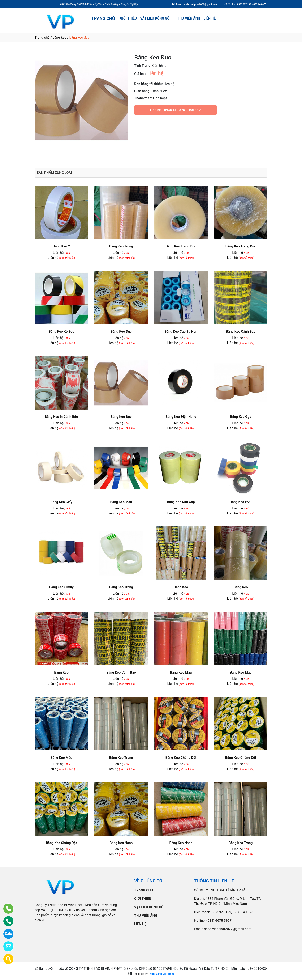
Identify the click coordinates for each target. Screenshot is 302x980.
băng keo (59, 37)
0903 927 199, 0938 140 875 (232, 912)
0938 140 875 (175, 110)
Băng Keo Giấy (61, 502)
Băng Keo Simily (61, 587)
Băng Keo (181, 587)
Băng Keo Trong (121, 246)
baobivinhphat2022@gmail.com (228, 929)
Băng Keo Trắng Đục (181, 246)
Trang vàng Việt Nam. (161, 974)
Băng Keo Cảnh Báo (241, 332)
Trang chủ (42, 37)
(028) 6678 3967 (219, 920)
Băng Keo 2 (61, 246)
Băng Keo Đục (121, 332)
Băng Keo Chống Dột (181, 758)
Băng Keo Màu (121, 502)
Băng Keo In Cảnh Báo (61, 417)
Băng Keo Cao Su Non (181, 332)
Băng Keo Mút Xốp (181, 502)
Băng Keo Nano (121, 843)
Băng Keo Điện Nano (181, 417)
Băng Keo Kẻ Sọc (61, 332)
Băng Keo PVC (241, 502)
